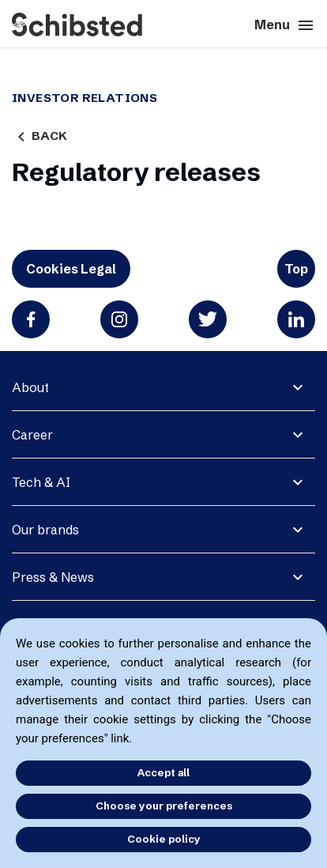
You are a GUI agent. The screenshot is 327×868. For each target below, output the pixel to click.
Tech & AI (41, 482)
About (30, 387)
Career (32, 435)
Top (296, 269)
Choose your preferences (164, 806)
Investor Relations (85, 98)
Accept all (163, 772)
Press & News (53, 577)
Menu (285, 25)
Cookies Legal (71, 269)
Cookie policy (164, 839)
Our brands (45, 530)
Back (39, 136)
